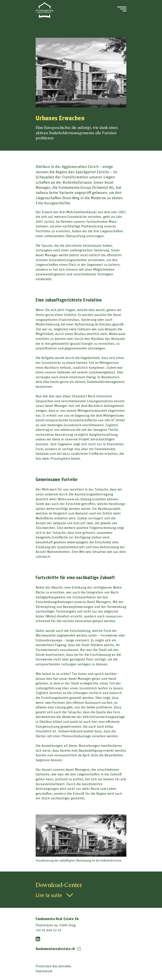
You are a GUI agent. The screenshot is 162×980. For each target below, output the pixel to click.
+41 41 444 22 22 (48, 930)
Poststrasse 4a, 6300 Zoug (56, 925)
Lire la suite (49, 895)
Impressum (44, 971)
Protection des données (53, 966)
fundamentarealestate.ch (58, 949)
